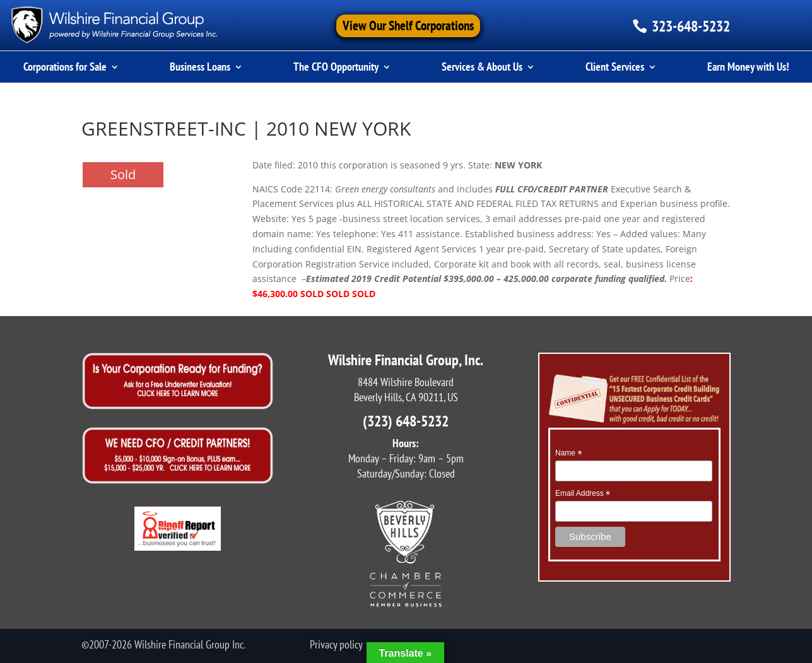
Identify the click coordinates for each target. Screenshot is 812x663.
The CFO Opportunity (336, 68)
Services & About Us (482, 68)
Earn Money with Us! (748, 68)
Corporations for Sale (65, 68)
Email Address (583, 494)
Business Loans (200, 68)
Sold (123, 174)
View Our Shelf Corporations (408, 26)
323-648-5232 (691, 26)
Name (568, 454)
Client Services (615, 68)
